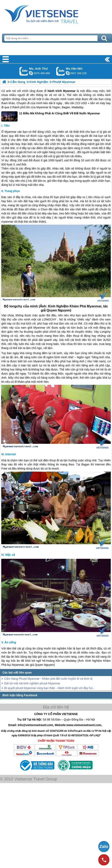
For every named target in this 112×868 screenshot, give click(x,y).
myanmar (7, 222)
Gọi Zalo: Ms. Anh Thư (24, 71)
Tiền (7, 126)
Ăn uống (10, 642)
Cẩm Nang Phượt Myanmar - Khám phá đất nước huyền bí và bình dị (48, 679)
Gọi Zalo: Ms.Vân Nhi (61, 71)
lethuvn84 (31, 73)
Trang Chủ (52, 13)
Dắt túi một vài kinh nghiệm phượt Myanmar (32, 683)
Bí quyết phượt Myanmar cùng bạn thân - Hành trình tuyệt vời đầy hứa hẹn (50, 688)
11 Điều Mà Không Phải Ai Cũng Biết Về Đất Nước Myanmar (51, 116)
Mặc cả (10, 555)
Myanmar (69, 91)
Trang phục (12, 191)
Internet (11, 454)
